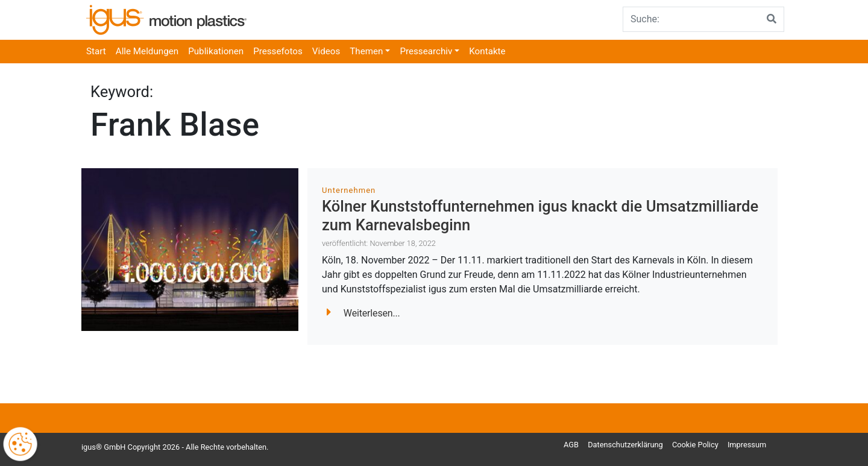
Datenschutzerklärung (625, 445)
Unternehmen (349, 190)
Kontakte (487, 51)
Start (96, 51)
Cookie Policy (695, 445)
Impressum (747, 445)
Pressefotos (278, 51)
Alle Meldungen (147, 51)
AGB (571, 445)
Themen (366, 51)
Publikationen (216, 51)
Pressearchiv (426, 51)
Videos (326, 51)
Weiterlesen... (363, 313)
